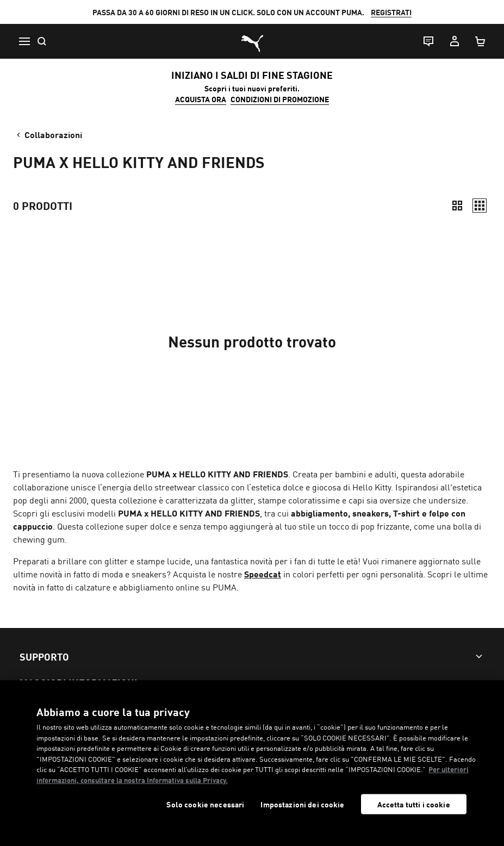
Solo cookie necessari (205, 804)
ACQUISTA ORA (201, 99)
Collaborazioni (48, 134)
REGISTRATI (391, 12)
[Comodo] (480, 206)
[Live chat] (428, 41)
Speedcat (263, 574)
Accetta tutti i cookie (414, 804)
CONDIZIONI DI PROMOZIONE (280, 99)
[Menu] (24, 41)
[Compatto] (457, 206)
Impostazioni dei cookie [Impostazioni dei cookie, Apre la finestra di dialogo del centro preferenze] (302, 804)
